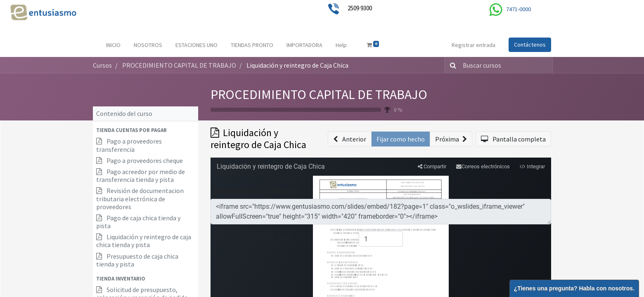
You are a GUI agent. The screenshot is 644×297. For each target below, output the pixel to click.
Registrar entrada (474, 45)
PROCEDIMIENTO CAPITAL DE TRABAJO (319, 94)
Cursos (102, 65)
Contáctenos (530, 45)
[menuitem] (113, 45)
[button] (146, 130)
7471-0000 (519, 9)
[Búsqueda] (451, 65)
